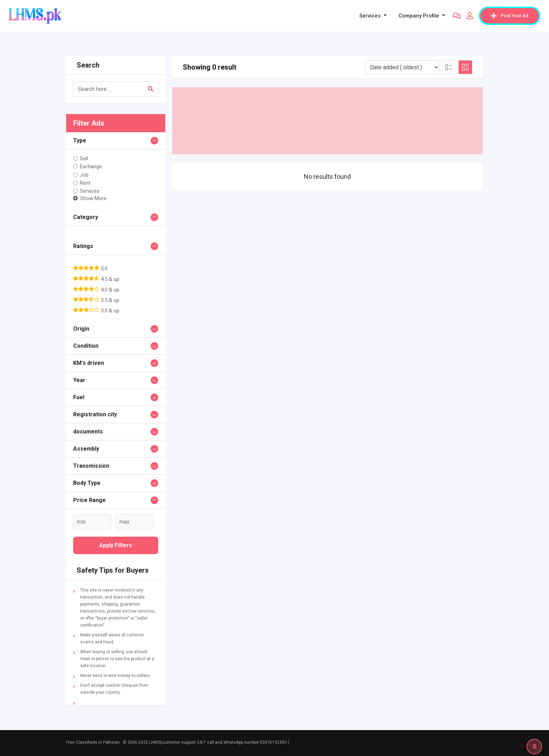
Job (84, 175)
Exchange (91, 167)
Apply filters (116, 545)
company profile (419, 16)
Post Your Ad (510, 16)
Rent (85, 183)
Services (370, 16)
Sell (84, 158)
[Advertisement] (328, 121)
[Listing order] (402, 67)
